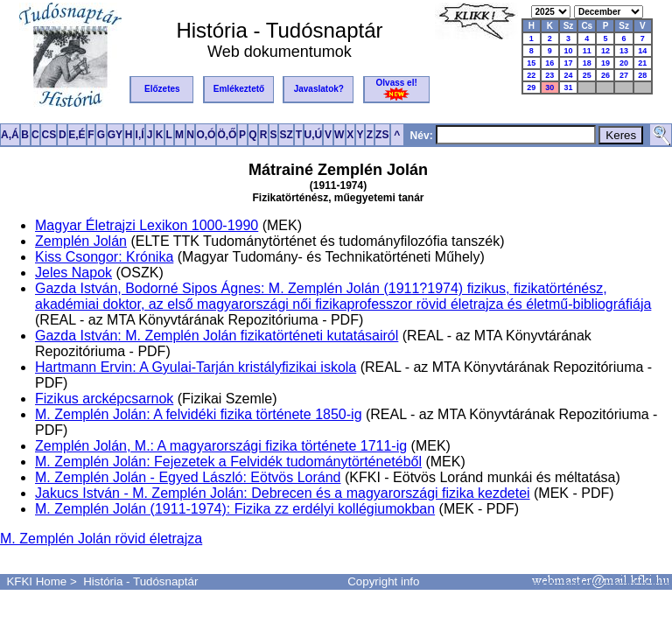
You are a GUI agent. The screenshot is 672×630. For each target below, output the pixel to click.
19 (605, 63)
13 (624, 51)
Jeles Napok (73, 273)
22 (531, 75)
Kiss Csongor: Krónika (104, 257)
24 (568, 75)
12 (605, 51)
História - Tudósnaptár (140, 581)
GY (115, 135)
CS (49, 135)
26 (605, 75)
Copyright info (383, 581)
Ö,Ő (227, 135)
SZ (286, 135)
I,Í (140, 135)
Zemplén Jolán (81, 241)
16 (549, 63)
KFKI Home (36, 581)
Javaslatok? (319, 89)
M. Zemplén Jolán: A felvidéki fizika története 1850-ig (199, 414)
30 (549, 87)
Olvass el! (397, 89)
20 (624, 63)
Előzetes (162, 89)
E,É (77, 135)
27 (624, 75)
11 (587, 51)
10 (568, 51)
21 (642, 63)
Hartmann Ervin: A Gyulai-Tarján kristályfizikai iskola (196, 367)
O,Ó (206, 135)
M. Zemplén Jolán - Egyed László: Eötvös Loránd (188, 477)
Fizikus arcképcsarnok (104, 399)
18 (587, 63)
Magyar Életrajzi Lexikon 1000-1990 (147, 225)
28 (642, 75)
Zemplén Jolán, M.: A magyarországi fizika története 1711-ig (221, 446)
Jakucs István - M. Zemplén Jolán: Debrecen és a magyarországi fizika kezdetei (283, 493)
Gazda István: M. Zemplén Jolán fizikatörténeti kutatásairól (217, 336)
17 (568, 63)
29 (531, 87)
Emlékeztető (239, 89)
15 (531, 63)
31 (568, 87)
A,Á (10, 135)
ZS (382, 135)
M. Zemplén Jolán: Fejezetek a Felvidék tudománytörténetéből (228, 462)
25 (587, 75)
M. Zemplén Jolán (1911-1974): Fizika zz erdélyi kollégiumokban (235, 509)
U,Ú (314, 135)
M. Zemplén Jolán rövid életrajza (101, 539)
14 (642, 51)
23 (549, 75)
